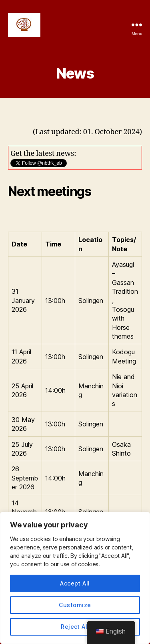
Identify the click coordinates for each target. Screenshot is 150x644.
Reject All (75, 627)
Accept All (75, 583)
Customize (75, 605)
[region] (75, 578)
